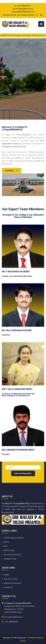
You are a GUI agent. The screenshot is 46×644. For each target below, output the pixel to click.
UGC (6, 546)
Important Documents (13, 583)
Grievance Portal (9, 15)
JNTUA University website (14, 538)
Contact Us (8, 587)
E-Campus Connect (26, 15)
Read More (10, 171)
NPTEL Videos (9, 550)
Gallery (7, 575)
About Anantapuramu (13, 555)
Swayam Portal (10, 559)
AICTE (6, 542)
